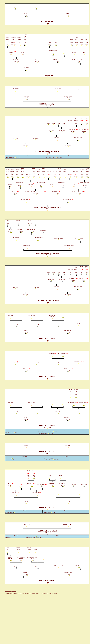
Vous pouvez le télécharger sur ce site (49, 594)
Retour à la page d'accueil (11, 591)
